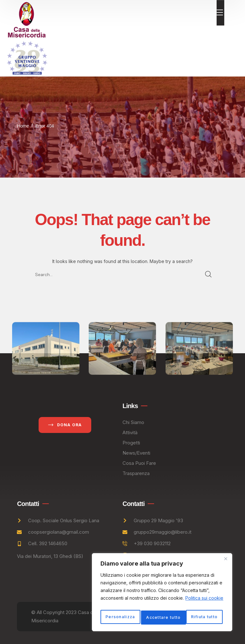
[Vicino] (226, 548)
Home (23, 126)
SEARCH (209, 274)
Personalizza (130, 603)
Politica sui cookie (204, 587)
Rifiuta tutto (192, 603)
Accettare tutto (162, 617)
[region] (162, 587)
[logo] (27, 19)
